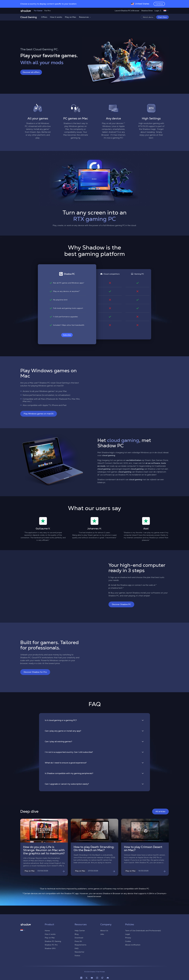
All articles (160, 811)
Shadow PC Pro (51, 945)
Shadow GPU (50, 948)
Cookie (128, 941)
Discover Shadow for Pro (35, 672)
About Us (104, 931)
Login (158, 11)
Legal (127, 934)
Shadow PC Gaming (53, 941)
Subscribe (67, 335)
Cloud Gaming (29, 17)
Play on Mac (71, 17)
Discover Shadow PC (121, 604)
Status (77, 956)
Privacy (128, 938)
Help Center (80, 931)
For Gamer (38, 11)
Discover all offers (31, 72)
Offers (44, 17)
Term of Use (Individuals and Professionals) (143, 931)
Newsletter (79, 952)
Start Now (162, 17)
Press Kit (78, 941)
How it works (56, 17)
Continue (159, 4)
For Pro (47, 11)
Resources (85, 17)
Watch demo (148, 17)
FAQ (76, 948)
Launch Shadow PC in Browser (127, 11)
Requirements (80, 945)
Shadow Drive (147, 11)
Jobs (102, 934)
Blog (77, 934)
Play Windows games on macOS (39, 414)
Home (47, 931)
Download (79, 938)
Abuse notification (133, 945)
